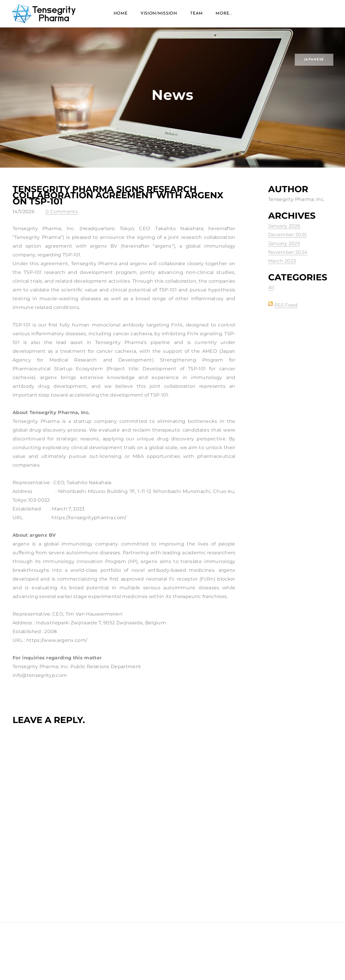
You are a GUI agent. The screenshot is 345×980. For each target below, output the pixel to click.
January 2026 (284, 233)
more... (223, 17)
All (271, 295)
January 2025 (284, 251)
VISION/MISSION (159, 17)
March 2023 (282, 269)
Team (196, 17)
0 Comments (62, 219)
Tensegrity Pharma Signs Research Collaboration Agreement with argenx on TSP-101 (118, 203)
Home (121, 17)
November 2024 (288, 260)
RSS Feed (286, 313)
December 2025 (287, 242)
